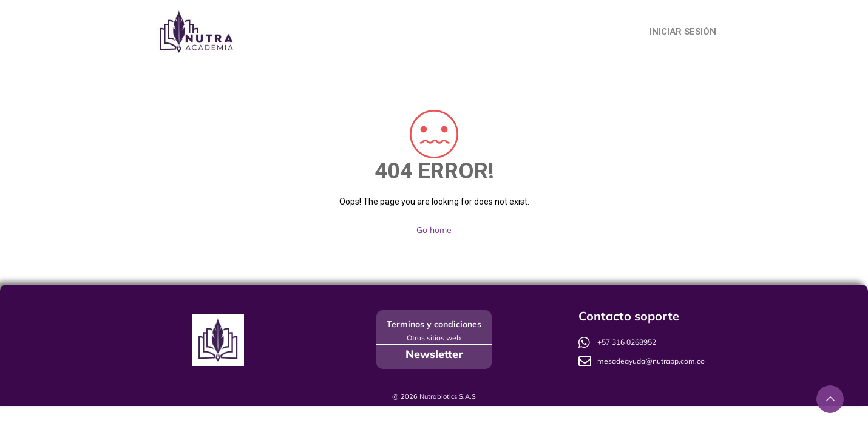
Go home (434, 230)
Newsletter (434, 354)
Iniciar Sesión (683, 32)
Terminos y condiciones (434, 324)
